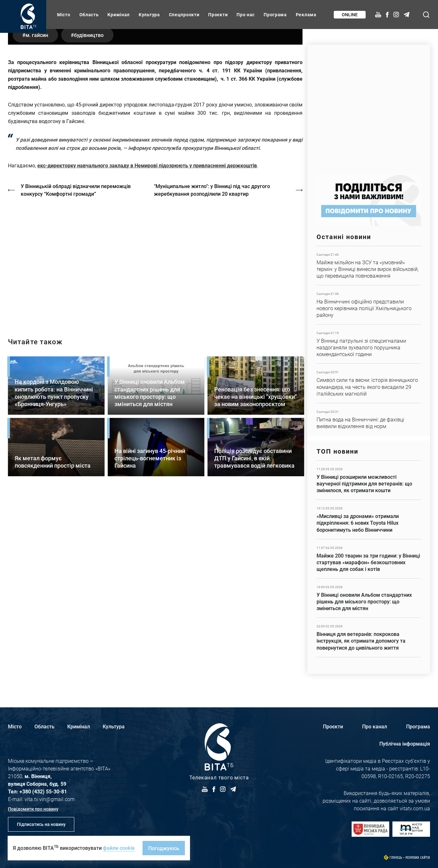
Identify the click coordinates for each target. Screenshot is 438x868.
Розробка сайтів (418, 858)
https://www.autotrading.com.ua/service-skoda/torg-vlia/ (369, 106)
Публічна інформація (405, 744)
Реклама (306, 15)
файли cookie (119, 848)
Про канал (375, 726)
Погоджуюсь (164, 848)
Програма (275, 15)
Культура (149, 15)
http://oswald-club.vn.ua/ (155, 409)
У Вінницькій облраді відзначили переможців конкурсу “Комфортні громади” (76, 337)
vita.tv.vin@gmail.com (50, 799)
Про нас (246, 15)
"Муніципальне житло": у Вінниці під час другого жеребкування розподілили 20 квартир (212, 337)
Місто (64, 15)
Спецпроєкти (184, 15)
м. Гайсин (37, 182)
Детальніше (369, 266)
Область (89, 15)
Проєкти (218, 15)
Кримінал (119, 15)
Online (350, 15)
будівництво (89, 182)
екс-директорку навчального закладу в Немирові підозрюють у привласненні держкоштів (147, 313)
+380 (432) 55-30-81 (43, 791)
